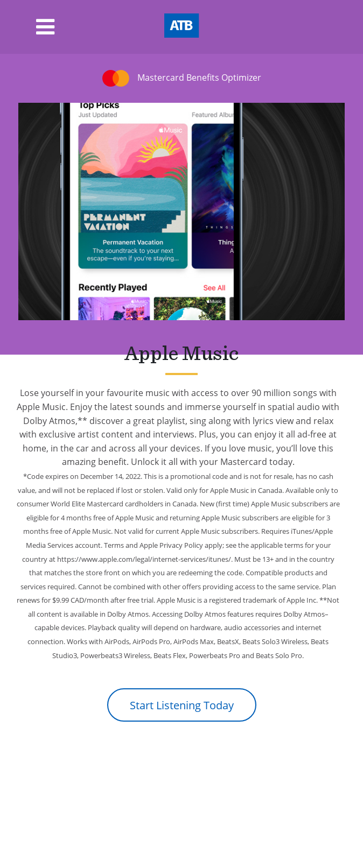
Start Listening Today (182, 705)
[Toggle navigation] (27, 27)
